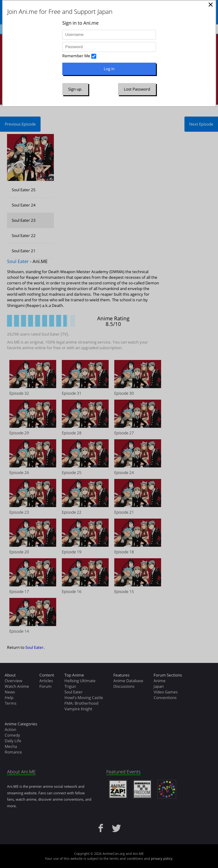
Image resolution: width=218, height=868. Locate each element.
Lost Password (137, 89)
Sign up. (75, 89)
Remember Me (76, 56)
